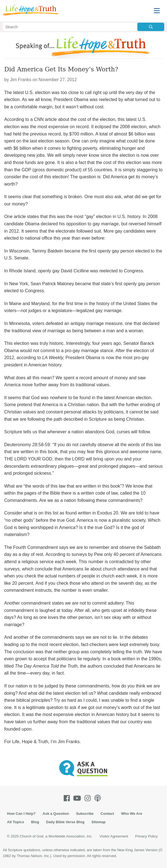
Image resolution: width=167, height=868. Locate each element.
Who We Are (132, 814)
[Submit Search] (151, 27)
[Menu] (157, 11)
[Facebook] (68, 798)
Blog (35, 822)
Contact (107, 814)
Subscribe (85, 814)
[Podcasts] (99, 798)
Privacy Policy (146, 836)
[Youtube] (78, 798)
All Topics (15, 822)
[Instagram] (89, 798)
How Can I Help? (21, 814)
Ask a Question (56, 814)
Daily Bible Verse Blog (65, 822)
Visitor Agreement (114, 836)
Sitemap (98, 822)
